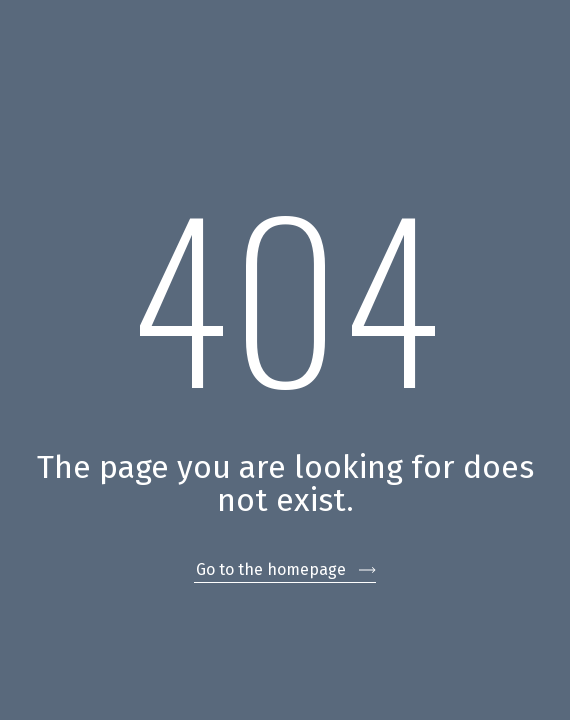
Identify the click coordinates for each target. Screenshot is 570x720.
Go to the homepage (271, 569)
